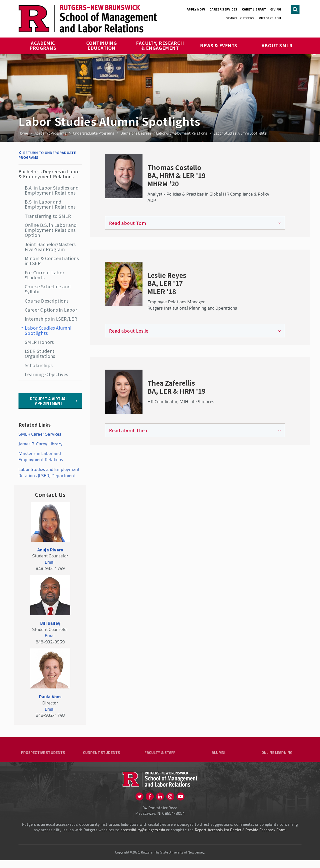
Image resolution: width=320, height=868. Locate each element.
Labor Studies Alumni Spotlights (48, 330)
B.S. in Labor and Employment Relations (50, 204)
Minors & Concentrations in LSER (52, 261)
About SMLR (277, 45)
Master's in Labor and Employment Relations (41, 456)
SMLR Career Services (40, 434)
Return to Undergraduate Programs (47, 155)
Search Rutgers (240, 18)
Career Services (223, 9)
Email (50, 562)
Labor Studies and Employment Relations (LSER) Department (49, 472)
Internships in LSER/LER (51, 319)
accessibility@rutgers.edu (143, 837)
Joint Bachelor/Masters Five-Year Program (50, 247)
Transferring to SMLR (48, 216)
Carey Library (254, 9)
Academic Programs (43, 45)
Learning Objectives (46, 374)
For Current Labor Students (45, 275)
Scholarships (39, 365)
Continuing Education (102, 45)
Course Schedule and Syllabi (48, 289)
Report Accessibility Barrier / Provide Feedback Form (240, 837)
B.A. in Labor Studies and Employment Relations (52, 190)
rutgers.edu (270, 18)
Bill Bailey (50, 623)
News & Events (219, 45)
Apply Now (196, 9)
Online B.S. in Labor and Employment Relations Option (51, 230)
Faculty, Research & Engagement (160, 45)
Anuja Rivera (50, 550)
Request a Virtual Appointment (49, 401)
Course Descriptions (47, 301)
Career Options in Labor (51, 310)
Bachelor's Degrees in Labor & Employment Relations (49, 174)
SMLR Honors (39, 342)
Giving (276, 9)
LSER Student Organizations (40, 353)
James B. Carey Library (40, 444)
